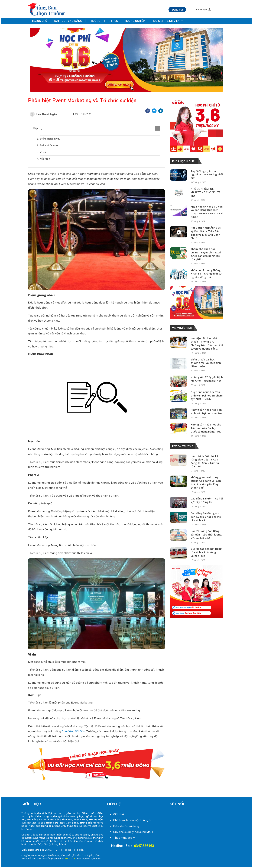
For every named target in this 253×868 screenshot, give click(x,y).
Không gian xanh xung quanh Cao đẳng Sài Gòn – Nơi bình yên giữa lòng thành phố (207, 482)
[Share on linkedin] (161, 111)
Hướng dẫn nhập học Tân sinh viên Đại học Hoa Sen (206, 412)
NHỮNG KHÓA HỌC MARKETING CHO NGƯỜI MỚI (205, 192)
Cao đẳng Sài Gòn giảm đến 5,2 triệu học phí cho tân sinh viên (206, 517)
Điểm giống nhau (50, 139)
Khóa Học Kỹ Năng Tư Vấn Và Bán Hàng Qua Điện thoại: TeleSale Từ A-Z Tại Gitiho (207, 212)
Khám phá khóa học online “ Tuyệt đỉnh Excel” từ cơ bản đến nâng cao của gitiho (206, 254)
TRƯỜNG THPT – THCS (103, 21)
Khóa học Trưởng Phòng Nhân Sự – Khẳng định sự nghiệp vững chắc (206, 274)
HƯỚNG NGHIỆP (135, 21)
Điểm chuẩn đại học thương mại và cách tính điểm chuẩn (206, 363)
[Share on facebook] (148, 111)
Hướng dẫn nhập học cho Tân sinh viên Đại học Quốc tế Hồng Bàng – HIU (206, 428)
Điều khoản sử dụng (126, 826)
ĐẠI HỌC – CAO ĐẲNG (68, 21)
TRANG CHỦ (39, 21)
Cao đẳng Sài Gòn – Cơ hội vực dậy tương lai (207, 500)
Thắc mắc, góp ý (124, 838)
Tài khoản (203, 10)
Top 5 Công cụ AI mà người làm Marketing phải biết (207, 175)
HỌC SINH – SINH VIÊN (167, 21)
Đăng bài (177, 10)
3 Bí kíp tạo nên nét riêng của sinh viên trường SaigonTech (206, 552)
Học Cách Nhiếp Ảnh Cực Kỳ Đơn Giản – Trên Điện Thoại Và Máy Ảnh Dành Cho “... (206, 233)
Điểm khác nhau (50, 145)
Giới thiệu (119, 814)
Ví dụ (43, 152)
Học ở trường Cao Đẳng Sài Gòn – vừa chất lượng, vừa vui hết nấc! (206, 534)
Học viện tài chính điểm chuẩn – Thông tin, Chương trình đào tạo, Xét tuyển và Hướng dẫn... (207, 343)
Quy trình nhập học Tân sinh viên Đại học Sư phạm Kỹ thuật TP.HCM (207, 395)
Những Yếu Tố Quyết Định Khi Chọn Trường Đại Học (207, 379)
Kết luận (45, 159)
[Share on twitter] (154, 111)
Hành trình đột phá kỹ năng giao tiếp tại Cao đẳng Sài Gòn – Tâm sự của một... (205, 461)
